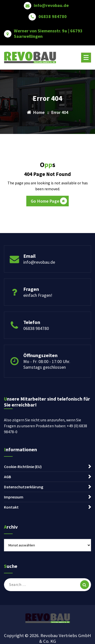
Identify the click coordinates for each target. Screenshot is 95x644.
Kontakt (11, 507)
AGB (7, 477)
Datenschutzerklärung (24, 487)
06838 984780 (53, 17)
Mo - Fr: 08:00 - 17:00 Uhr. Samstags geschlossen (47, 364)
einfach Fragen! (38, 295)
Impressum (14, 497)
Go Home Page (49, 201)
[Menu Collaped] (86, 58)
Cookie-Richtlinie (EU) (23, 467)
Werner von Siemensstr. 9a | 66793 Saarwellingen (48, 33)
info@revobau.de (51, 5)
